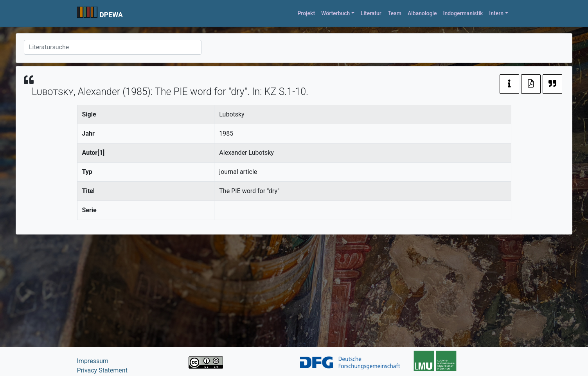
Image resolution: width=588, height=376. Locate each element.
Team (395, 13)
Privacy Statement (102, 370)
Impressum (93, 361)
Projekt (306, 13)
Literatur (371, 13)
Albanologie (422, 13)
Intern (496, 13)
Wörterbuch (335, 13)
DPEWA (111, 15)
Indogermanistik (463, 13)
